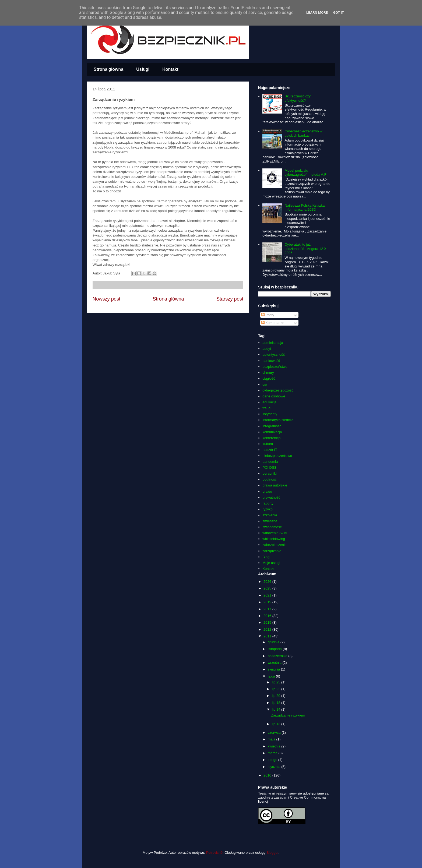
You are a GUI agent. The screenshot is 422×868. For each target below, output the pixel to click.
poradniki (270, 473)
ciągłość (269, 378)
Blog (266, 557)
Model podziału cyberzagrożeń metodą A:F (305, 173)
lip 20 (277, 696)
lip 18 (277, 703)
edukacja (269, 402)
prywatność (271, 497)
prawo (267, 491)
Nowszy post (106, 299)
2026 (268, 582)
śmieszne (270, 521)
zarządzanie (272, 551)
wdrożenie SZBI (275, 533)
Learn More (317, 13)
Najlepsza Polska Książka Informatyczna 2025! (305, 208)
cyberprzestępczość (278, 390)
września (275, 663)
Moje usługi (271, 563)
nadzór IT (270, 450)
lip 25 (277, 682)
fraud (266, 408)
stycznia (275, 767)
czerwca (275, 733)
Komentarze (273, 323)
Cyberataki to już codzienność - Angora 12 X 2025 (305, 249)
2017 (268, 609)
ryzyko (268, 509)
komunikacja (272, 432)
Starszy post (230, 299)
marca (273, 753)
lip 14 (277, 709)
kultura (268, 444)
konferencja (271, 438)
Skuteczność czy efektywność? (298, 98)
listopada (275, 649)
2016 (268, 616)
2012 (268, 629)
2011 (268, 636)
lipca (272, 676)
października (278, 656)
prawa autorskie (275, 485)
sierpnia (274, 669)
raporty (268, 503)
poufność (270, 479)
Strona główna (108, 69)
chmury (268, 373)
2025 (268, 588)
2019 (268, 602)
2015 (268, 622)
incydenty (270, 414)
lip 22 (277, 689)
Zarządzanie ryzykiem (288, 715)
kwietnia (275, 746)
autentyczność (274, 354)
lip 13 (277, 724)
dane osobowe (274, 396)
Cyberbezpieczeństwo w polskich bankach (303, 133)
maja (272, 739)
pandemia (270, 462)
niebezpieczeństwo (277, 456)
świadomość (272, 527)
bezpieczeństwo (275, 367)
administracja (273, 343)
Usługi (143, 69)
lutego (273, 760)
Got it (339, 13)
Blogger (272, 853)
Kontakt (170, 69)
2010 (268, 775)
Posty (268, 315)
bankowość (271, 361)
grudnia (274, 642)
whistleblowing (274, 539)
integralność (272, 426)
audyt (267, 349)
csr (265, 384)
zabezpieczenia (275, 545)
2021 (268, 595)
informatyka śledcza (278, 420)
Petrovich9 (214, 853)
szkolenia (270, 515)
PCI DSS (269, 467)
